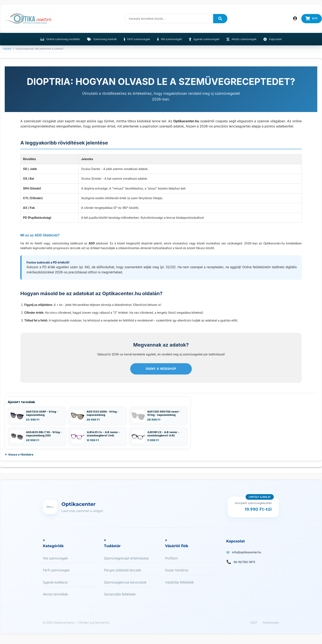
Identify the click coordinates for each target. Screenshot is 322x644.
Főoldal (7, 49)
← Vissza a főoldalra (19, 454)
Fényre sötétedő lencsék (123, 570)
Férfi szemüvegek (56, 570)
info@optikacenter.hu (247, 552)
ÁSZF (254, 623)
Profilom (171, 558)
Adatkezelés (271, 623)
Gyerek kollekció (55, 582)
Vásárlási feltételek (179, 582)
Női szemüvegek (55, 558)
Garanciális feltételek (120, 594)
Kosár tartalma (177, 570)
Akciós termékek (55, 594)
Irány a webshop (161, 369)
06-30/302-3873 (244, 562)
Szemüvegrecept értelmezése (126, 558)
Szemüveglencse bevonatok (125, 582)
